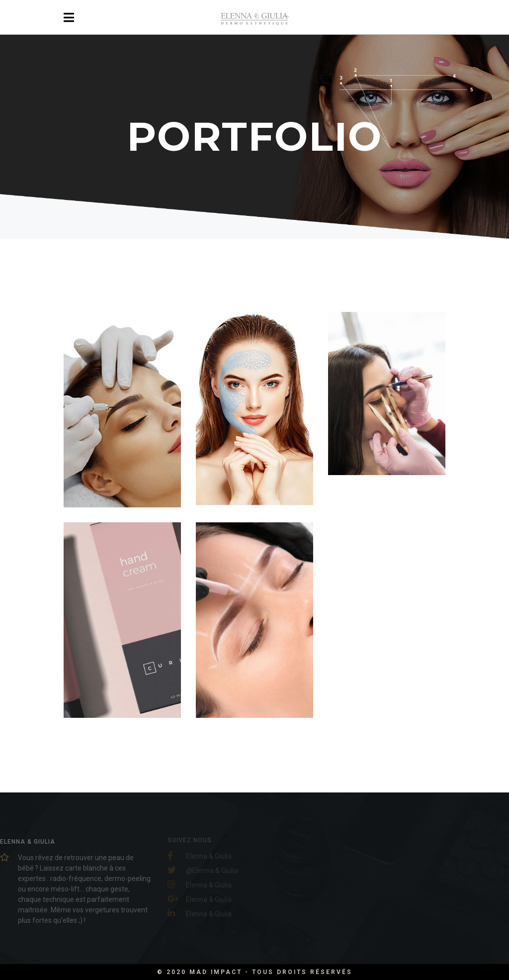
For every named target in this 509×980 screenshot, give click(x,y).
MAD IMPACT (217, 972)
